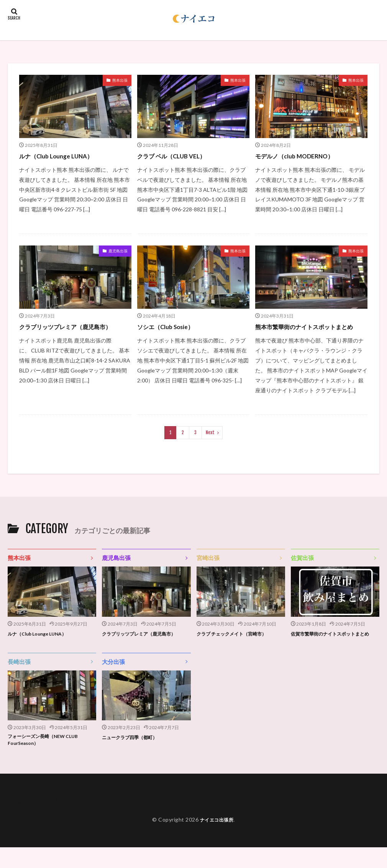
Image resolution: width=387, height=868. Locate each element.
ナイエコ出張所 (217, 840)
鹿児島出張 (118, 251)
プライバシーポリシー (42, 820)
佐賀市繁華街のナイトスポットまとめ (334, 648)
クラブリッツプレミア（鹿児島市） (74, 326)
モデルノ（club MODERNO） (301, 156)
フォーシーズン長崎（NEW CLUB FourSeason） (48, 759)
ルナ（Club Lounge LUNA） (62, 156)
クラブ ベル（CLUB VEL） (177, 156)
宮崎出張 (208, 568)
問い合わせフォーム (39, 825)
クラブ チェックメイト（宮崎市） (237, 644)
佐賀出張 (302, 568)
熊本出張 (120, 80)
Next (210, 443)
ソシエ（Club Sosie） (171, 326)
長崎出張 (19, 680)
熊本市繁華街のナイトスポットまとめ (310, 332)
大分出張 (113, 680)
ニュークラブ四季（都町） (134, 755)
